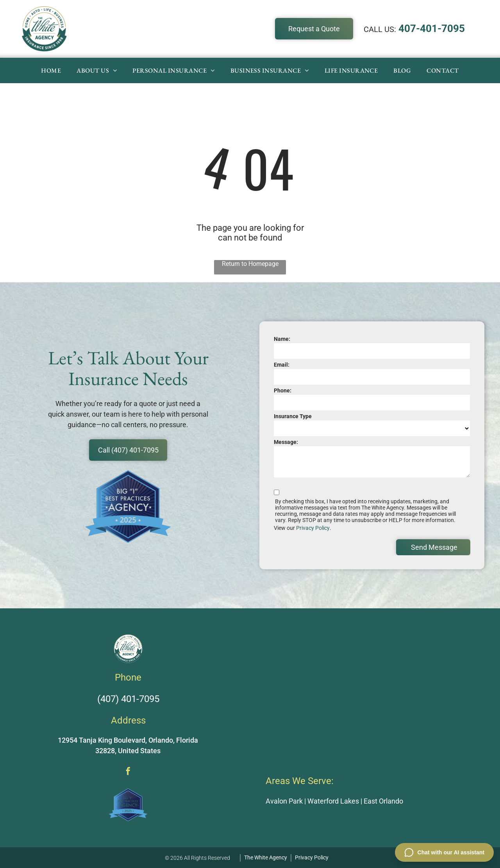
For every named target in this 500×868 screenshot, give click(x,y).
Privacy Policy (313, 528)
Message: (286, 442)
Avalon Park (284, 801)
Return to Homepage (250, 264)
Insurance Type (293, 416)
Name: (282, 339)
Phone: (283, 390)
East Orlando (383, 801)
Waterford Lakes (333, 801)
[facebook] (128, 772)
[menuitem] (51, 70)
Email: (282, 365)
